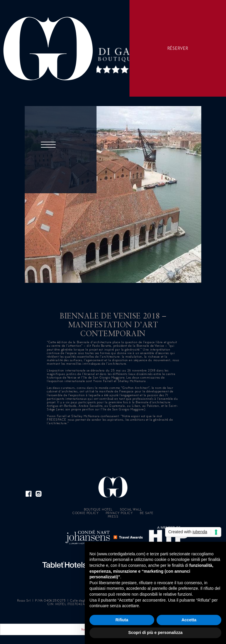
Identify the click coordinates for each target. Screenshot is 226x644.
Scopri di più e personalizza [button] (155, 633)
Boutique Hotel (98, 509)
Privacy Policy (119, 513)
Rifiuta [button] (122, 620)
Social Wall (131, 509)
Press (113, 516)
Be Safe (147, 513)
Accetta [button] (189, 620)
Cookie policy (85, 513)
